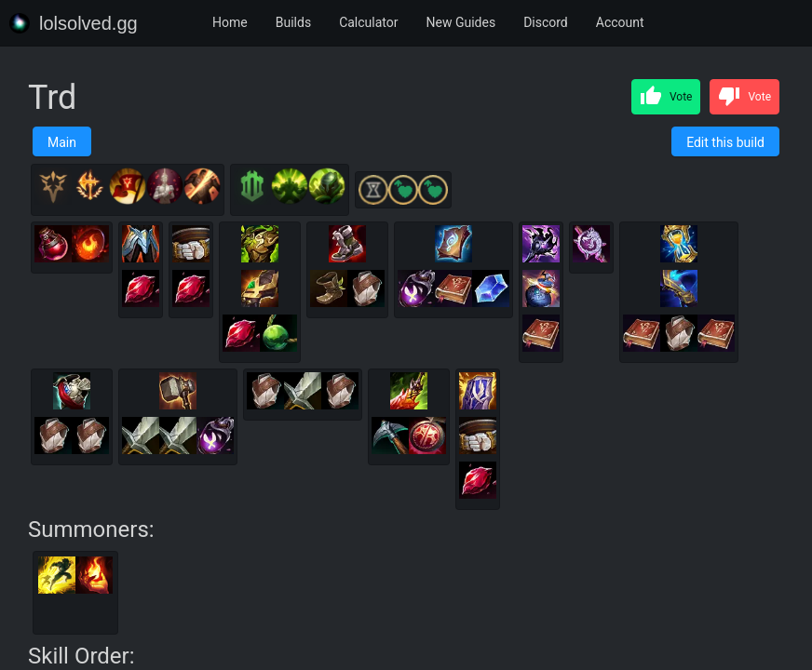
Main (62, 142)
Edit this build (725, 142)
